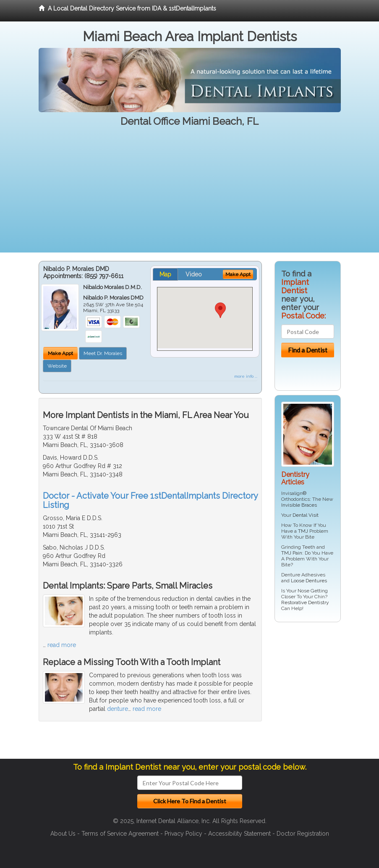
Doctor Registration (303, 834)
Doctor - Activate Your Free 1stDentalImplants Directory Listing (150, 500)
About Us (63, 834)
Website (57, 366)
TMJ (303, 531)
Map (165, 274)
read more (62, 645)
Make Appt (60, 353)
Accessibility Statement (239, 834)
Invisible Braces (299, 505)
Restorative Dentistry (305, 602)
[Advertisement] (189, 194)
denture (118, 709)
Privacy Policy (183, 834)
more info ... (246, 376)
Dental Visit (306, 515)
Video (194, 274)
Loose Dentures (309, 581)
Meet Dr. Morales (103, 353)
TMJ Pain (292, 553)
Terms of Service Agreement (120, 834)
